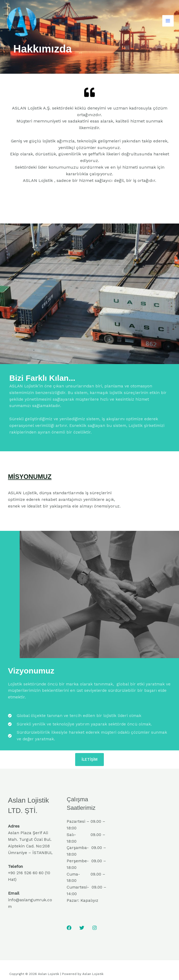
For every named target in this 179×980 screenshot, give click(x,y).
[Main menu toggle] (168, 21)
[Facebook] (69, 928)
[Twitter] (82, 928)
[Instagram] (95, 928)
